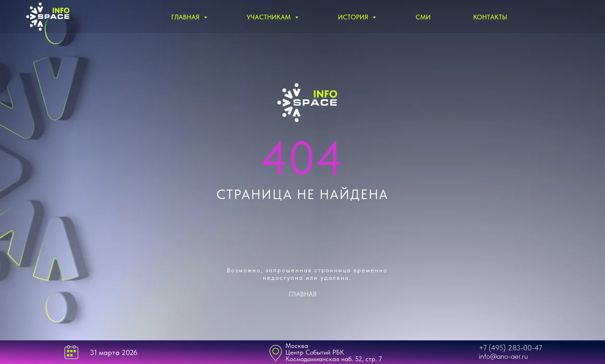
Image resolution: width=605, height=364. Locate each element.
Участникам (270, 17)
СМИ (423, 17)
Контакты (490, 17)
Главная (186, 17)
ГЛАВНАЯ (303, 294)
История (354, 17)
